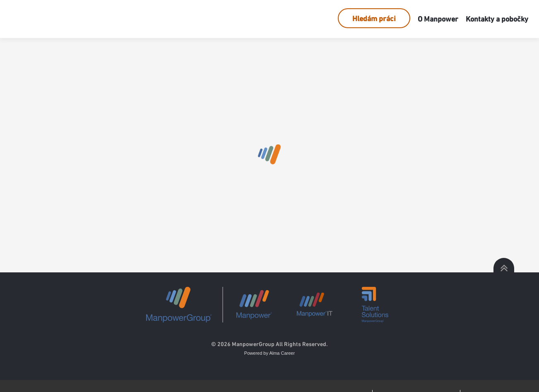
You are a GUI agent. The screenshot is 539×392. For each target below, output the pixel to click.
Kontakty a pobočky (497, 19)
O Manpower (438, 19)
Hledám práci (374, 18)
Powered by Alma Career (269, 353)
